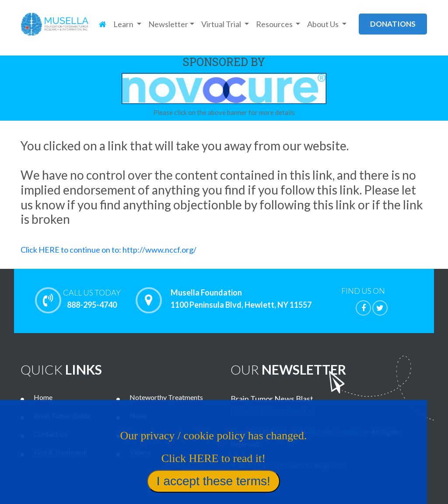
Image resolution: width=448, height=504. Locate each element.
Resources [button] (275, 24)
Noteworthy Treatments (166, 397)
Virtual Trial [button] (222, 24)
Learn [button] (124, 24)
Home (43, 397)
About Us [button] (324, 24)
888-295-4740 (92, 299)
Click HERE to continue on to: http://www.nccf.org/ (108, 250)
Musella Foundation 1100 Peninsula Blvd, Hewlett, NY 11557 (241, 299)
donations (393, 24)
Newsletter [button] (168, 24)
